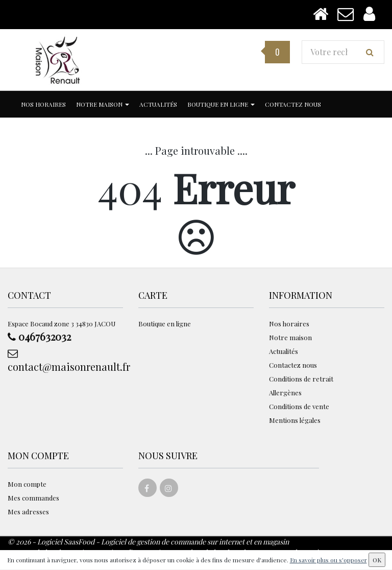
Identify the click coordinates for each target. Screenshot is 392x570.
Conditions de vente (299, 406)
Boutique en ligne (221, 104)
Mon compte (27, 484)
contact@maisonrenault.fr (65, 361)
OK (377, 560)
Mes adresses (28, 512)
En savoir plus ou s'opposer (328, 560)
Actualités (158, 104)
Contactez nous (293, 104)
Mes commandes (33, 498)
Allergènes (285, 393)
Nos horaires (43, 104)
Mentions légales (295, 420)
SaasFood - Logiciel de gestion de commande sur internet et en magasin (176, 542)
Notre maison (103, 104)
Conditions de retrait (301, 379)
